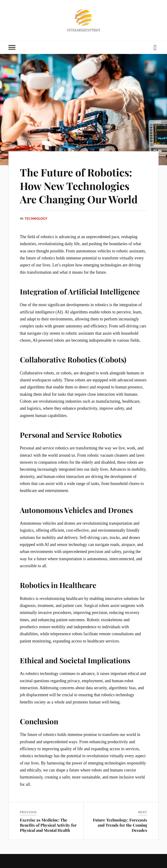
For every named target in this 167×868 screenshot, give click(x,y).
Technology (36, 219)
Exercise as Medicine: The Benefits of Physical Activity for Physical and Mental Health (48, 825)
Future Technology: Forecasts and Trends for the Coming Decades (120, 825)
